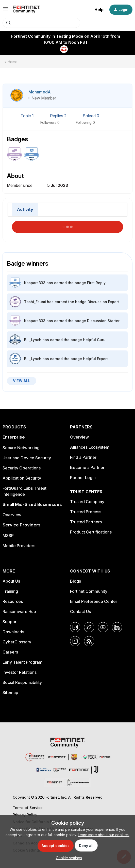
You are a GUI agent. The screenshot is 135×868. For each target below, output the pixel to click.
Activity (25, 209)
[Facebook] (75, 627)
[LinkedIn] (117, 627)
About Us (11, 581)
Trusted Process (86, 512)
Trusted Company (87, 502)
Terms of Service (28, 808)
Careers (10, 652)
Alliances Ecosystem (90, 447)
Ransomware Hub (19, 611)
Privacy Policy (25, 815)
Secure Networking (21, 448)
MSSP (8, 536)
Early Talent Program (22, 662)
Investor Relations (20, 672)
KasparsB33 (35, 283)
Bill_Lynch (33, 340)
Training (10, 591)
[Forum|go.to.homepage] (27, 10)
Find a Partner (83, 457)
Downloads (13, 632)
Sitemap (10, 693)
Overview (12, 515)
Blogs (75, 581)
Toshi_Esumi (35, 302)
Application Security (22, 478)
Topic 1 (28, 116)
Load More (68, 225)
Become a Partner (87, 467)
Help (99, 10)
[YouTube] (103, 627)
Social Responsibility (22, 682)
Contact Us (80, 611)
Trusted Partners (86, 522)
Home (13, 62)
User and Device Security (27, 458)
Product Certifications (91, 532)
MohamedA (40, 92)
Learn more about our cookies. (104, 835)
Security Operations (22, 468)
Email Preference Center (94, 601)
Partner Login (83, 478)
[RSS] (89, 641)
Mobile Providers (19, 546)
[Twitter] (89, 627)
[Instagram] (75, 641)
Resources (13, 601)
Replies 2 (59, 116)
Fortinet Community (89, 591)
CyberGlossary (17, 642)
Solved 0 (91, 116)
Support (10, 622)
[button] (6, 11)
